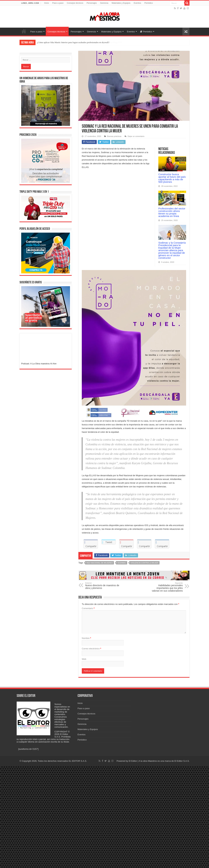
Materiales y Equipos (121, 3)
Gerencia (104, 3)
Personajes (92, 3)
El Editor (133, 761)
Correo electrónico (91, 649)
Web (84, 659)
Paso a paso (58, 3)
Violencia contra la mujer (145, 563)
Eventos (137, 3)
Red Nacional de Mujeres (100, 563)
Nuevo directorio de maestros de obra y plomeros (102, 586)
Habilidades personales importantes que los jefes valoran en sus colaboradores (166, 587)
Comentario (88, 608)
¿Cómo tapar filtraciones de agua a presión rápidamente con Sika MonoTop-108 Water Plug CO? (79, 42)
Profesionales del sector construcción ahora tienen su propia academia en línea (172, 212)
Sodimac (122, 563)
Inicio (47, 3)
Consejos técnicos (75, 3)
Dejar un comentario (136, 136)
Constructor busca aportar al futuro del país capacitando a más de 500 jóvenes (172, 178)
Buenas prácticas (114, 136)
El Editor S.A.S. (182, 761)
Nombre (86, 638)
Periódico (149, 3)
